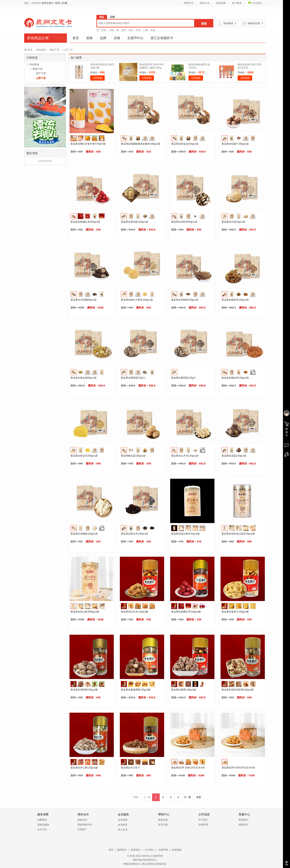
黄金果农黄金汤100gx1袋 (185, 144)
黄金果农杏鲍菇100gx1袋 (84, 534)
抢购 (89, 38)
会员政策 (123, 825)
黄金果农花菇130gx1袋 (234, 456)
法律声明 (203, 825)
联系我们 (243, 820)
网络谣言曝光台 (132, 864)
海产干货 (41, 73)
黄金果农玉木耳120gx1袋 (185, 456)
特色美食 (41, 50)
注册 (64, 3)
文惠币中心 (135, 38)
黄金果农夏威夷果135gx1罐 (136, 690)
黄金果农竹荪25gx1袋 (233, 222)
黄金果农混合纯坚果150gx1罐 (238, 690)
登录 (58, 3)
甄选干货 (55, 50)
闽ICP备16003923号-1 (145, 860)
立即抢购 (97, 78)
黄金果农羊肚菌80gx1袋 (83, 300)
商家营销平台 (85, 825)
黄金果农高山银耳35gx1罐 (185, 534)
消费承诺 (42, 820)
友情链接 (177, 850)
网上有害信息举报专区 (154, 864)
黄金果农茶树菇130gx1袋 (185, 300)
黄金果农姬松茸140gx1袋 (235, 300)
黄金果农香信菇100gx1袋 (134, 222)
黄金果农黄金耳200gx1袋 (84, 456)
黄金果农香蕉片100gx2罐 (235, 612)
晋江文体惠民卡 (162, 38)
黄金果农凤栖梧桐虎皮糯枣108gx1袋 (140, 144)
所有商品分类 (38, 38)
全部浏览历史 (45, 161)
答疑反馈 (163, 820)
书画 (112, 30)
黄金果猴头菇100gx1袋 (133, 456)
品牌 (103, 38)
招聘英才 (243, 825)
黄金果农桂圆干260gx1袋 (235, 144)
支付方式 (42, 830)
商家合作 (82, 820)
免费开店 (188, 3)
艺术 (138, 30)
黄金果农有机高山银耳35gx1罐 (238, 534)
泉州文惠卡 (48, 3)
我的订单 (205, 3)
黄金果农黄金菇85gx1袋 (83, 378)
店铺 (117, 38)
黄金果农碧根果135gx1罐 (84, 690)
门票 (145, 30)
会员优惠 (123, 820)
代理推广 (82, 830)
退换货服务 (43, 825)
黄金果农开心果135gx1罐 (84, 768)
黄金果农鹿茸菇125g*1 (133, 378)
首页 (76, 38)
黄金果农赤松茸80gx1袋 (184, 222)
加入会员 (123, 830)
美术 (124, 30)
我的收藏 (221, 3)
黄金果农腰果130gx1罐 (184, 690)
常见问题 (163, 825)
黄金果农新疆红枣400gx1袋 (85, 222)
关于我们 (203, 820)
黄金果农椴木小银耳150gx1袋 (137, 300)
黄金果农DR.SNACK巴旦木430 (188, 768)
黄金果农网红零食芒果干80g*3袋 (88, 144)
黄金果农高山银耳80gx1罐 (85, 612)
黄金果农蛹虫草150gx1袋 (235, 378)
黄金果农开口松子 (130, 768)
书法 (131, 30)
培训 (153, 30)
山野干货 (41, 78)
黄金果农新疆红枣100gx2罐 (186, 612)
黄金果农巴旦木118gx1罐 (134, 612)
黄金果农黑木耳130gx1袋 (134, 534)
